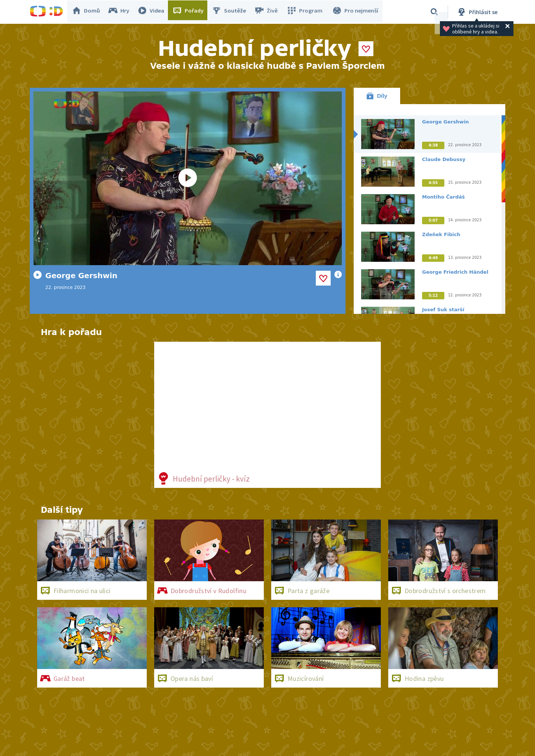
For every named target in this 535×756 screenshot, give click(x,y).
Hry (122, 12)
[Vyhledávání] (434, 12)
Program (307, 12)
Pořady (192, 12)
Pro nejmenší (356, 12)
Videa (155, 12)
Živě (269, 12)
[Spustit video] (188, 178)
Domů (90, 12)
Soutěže (233, 12)
